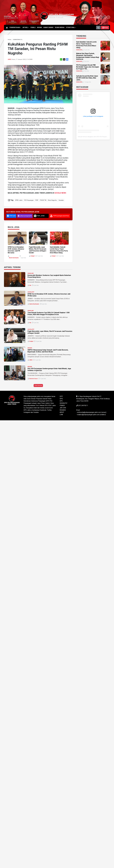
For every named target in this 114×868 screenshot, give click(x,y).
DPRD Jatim (19, 200)
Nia (30, 285)
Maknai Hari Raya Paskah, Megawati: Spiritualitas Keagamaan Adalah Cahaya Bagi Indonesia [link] (88, 56)
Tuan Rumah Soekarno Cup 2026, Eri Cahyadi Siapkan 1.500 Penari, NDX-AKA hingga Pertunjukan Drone (48, 314)
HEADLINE (31, 273)
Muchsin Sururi (33, 379)
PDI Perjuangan (29, 200)
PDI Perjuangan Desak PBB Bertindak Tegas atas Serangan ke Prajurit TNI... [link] (88, 67)
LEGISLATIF (31, 292)
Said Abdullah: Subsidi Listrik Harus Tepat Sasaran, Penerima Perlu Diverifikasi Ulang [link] (59, 250)
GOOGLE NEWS (60, 193)
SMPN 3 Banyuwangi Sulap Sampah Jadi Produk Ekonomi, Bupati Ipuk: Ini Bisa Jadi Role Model (48, 351)
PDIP (37, 200)
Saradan (61, 200)
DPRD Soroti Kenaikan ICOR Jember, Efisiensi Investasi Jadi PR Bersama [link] (16, 250)
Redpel (33, 256)
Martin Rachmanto (14, 258)
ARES (31, 360)
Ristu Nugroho (52, 200)
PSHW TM (43, 200)
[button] (105, 28)
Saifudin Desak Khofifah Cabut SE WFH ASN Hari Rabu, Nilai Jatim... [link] (87, 78)
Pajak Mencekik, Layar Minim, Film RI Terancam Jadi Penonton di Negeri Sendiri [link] (38, 250)
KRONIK (30, 348)
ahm (9, 59)
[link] (9, 40)
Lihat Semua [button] (38, 385)
